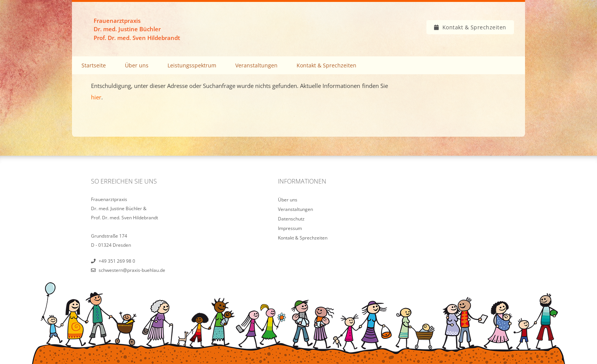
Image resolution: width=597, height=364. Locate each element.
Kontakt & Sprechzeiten (474, 27)
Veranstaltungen (256, 65)
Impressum (290, 228)
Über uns (137, 65)
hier (96, 97)
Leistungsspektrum (192, 65)
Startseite (94, 65)
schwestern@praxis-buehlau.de (132, 270)
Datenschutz (291, 219)
